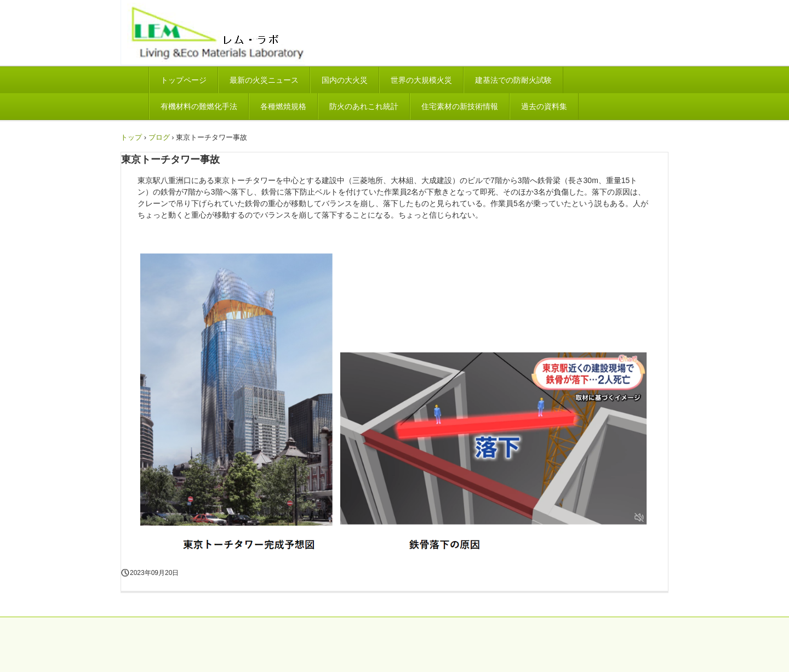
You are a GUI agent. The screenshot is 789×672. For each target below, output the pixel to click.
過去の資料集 (544, 106)
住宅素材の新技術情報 (460, 106)
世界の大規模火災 (421, 80)
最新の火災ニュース (264, 80)
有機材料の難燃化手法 (199, 106)
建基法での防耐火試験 (513, 80)
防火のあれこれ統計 (364, 106)
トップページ (184, 80)
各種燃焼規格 (283, 106)
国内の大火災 (345, 80)
